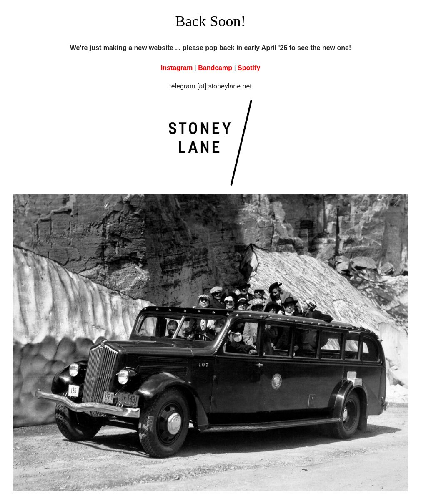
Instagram (177, 68)
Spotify (249, 68)
